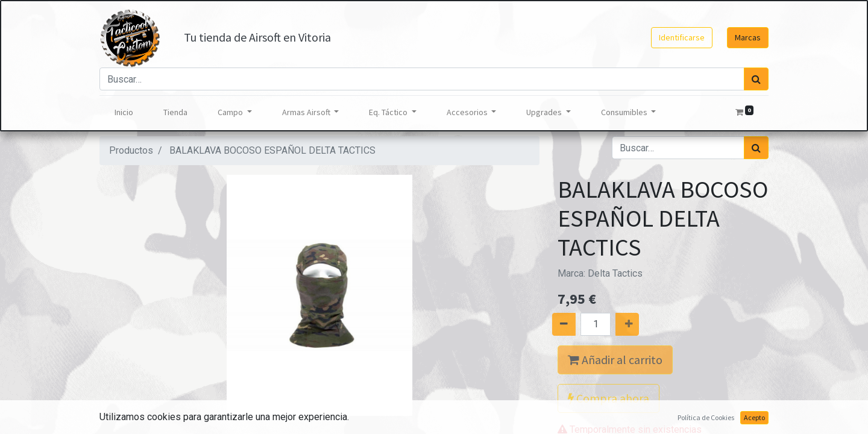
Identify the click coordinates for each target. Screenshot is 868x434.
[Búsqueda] (756, 79)
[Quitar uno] (550, 324)
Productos (131, 150)
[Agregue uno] (640, 324)
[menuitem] (124, 112)
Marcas (748, 37)
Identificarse (682, 37)
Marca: (600, 273)
